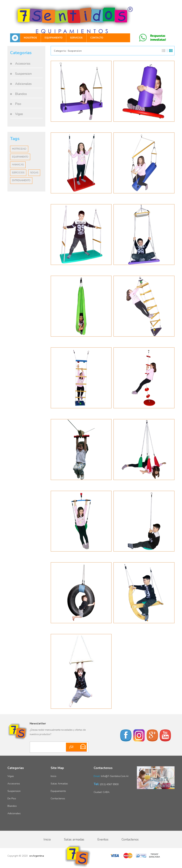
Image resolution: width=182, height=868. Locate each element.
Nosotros (30, 38)
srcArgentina (37, 856)
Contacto (97, 38)
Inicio (53, 776)
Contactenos (58, 799)
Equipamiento (53, 38)
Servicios (76, 38)
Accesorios (23, 64)
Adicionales (23, 84)
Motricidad (19, 149)
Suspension (23, 74)
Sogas (34, 173)
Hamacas (18, 165)
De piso (12, 799)
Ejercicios (18, 173)
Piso (18, 104)
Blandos (21, 94)
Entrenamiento (21, 180)
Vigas (19, 114)
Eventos (103, 839)
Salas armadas (59, 784)
